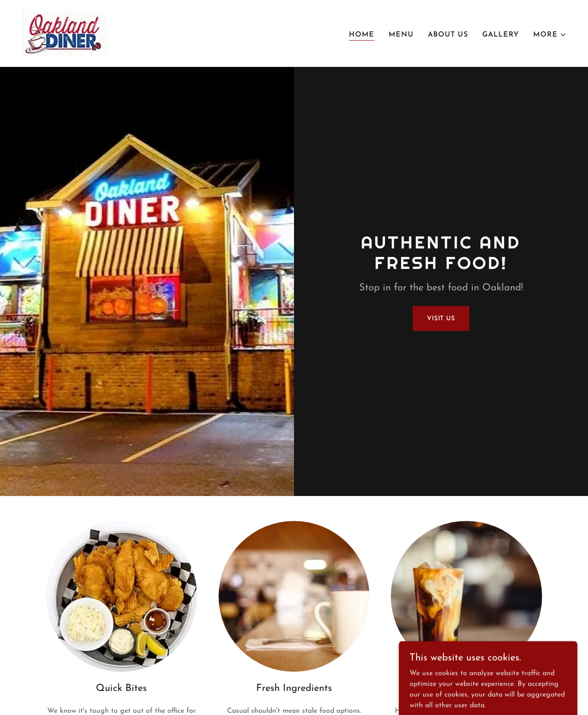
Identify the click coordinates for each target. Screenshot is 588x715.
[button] (550, 35)
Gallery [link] (501, 35)
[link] (64, 33)
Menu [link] (401, 35)
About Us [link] (448, 35)
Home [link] (362, 35)
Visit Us (441, 319)
